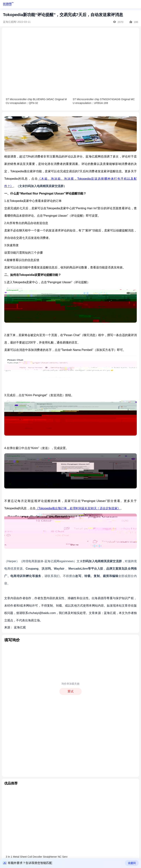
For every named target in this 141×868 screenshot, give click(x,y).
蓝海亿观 (20, 627)
